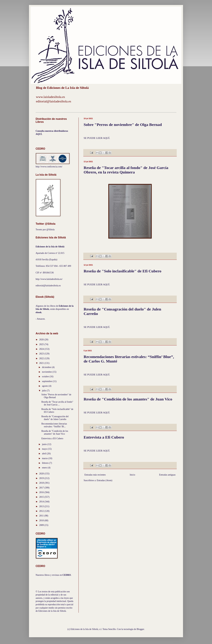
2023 (42, 354)
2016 (42, 492)
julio (44, 391)
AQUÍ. (39, 134)
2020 (42, 474)
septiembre (47, 381)
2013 (42, 506)
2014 (42, 502)
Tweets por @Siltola (45, 230)
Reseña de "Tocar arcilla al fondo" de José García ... (57, 403)
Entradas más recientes (95, 475)
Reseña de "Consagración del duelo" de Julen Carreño (55, 418)
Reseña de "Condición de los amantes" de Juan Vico (128, 399)
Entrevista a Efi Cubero (104, 437)
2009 (42, 525)
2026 (42, 340)
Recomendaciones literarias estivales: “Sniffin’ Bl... (54, 425)
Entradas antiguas (167, 475)
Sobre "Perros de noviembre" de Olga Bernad (123, 125)
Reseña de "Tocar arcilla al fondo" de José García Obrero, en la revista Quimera (126, 170)
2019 (42, 478)
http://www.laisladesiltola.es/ (49, 279)
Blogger (140, 629)
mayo (45, 449)
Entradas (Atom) (105, 480)
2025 (42, 344)
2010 (42, 520)
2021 (42, 363)
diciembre (47, 367)
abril (44, 454)
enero (45, 468)
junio (45, 444)
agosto (45, 386)
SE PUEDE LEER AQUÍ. (97, 138)
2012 (42, 511)
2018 (42, 483)
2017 (42, 488)
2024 (42, 349)
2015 (42, 497)
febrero (46, 463)
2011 (42, 516)
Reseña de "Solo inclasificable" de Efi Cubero (122, 271)
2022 (42, 358)
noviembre (47, 372)
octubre (46, 377)
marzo (45, 458)
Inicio (132, 475)
